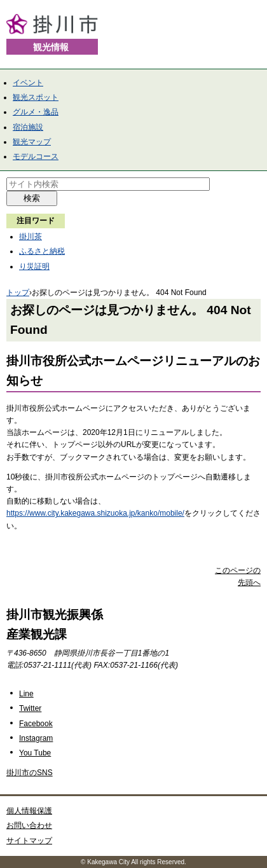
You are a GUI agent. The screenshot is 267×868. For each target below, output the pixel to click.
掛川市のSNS (30, 773)
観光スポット (36, 97)
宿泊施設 (28, 127)
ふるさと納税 (42, 251)
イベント (28, 83)
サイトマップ (29, 841)
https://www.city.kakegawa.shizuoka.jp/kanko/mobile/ (95, 513)
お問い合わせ (29, 825)
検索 (32, 198)
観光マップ (32, 142)
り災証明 (34, 266)
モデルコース (36, 156)
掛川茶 (31, 237)
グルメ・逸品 (36, 112)
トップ (18, 293)
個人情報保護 (29, 811)
